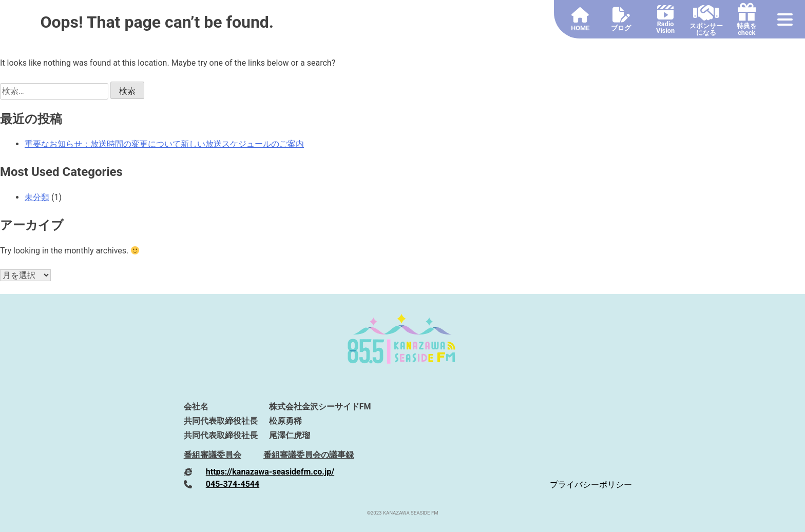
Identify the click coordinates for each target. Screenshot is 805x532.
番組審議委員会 (213, 455)
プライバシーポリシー (591, 485)
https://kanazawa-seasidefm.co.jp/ (270, 472)
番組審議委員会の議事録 (309, 455)
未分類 (37, 197)
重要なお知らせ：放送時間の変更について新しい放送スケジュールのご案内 (164, 144)
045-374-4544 (233, 484)
